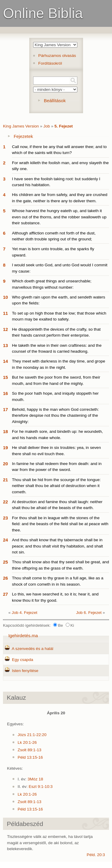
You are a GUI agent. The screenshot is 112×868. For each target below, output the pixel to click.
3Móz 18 (35, 779)
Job (47, 126)
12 (6, 329)
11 (6, 313)
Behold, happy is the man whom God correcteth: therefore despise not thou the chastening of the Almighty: (55, 416)
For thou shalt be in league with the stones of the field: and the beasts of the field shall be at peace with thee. (60, 524)
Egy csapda (23, 660)
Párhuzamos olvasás (57, 56)
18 (6, 431)
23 (6, 518)
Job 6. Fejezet (89, 613)
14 (6, 361)
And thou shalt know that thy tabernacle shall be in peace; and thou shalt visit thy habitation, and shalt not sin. (57, 546)
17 (6, 409)
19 (6, 448)
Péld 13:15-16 (30, 757)
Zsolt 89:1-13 (29, 750)
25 (6, 562)
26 (6, 578)
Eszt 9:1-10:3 (41, 787)
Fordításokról (50, 63)
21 (6, 480)
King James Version (21, 126)
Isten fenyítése (25, 671)
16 (6, 393)
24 (6, 540)
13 (6, 345)
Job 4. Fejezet (24, 613)
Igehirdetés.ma (23, 636)
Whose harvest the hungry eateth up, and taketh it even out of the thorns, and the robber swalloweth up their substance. (59, 217)
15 (6, 377)
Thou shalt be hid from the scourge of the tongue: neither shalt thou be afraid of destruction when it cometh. (56, 486)
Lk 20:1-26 (27, 742)
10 (6, 297)
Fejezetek (23, 136)
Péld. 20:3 (96, 855)
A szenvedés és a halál (32, 649)
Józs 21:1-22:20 (32, 735)
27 (6, 594)
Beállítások (55, 101)
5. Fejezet (63, 126)
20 (6, 464)
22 (6, 502)
